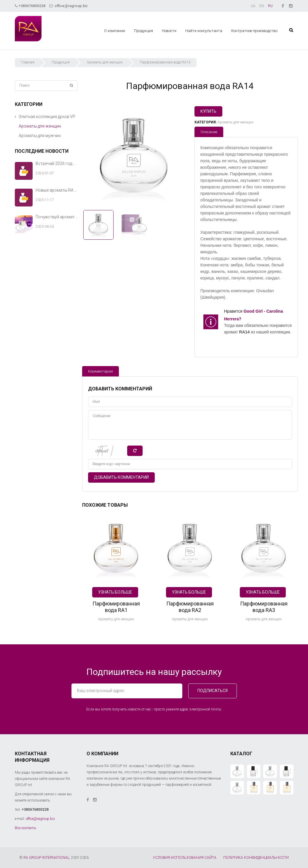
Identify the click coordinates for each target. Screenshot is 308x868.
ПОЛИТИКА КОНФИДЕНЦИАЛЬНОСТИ (256, 858)
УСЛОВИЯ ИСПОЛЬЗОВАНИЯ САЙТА (185, 858)
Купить (208, 111)
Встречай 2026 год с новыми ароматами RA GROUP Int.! (57, 163)
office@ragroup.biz (68, 6)
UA (253, 6)
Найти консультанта (204, 31)
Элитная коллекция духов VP (47, 117)
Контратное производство (254, 31)
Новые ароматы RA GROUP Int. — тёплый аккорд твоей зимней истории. (57, 190)
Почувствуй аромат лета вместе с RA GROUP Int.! (57, 217)
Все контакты (25, 828)
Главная (28, 62)
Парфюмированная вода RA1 (116, 607)
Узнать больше (115, 592)
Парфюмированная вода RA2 (190, 607)
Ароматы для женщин (105, 62)
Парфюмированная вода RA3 (264, 607)
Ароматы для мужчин (40, 136)
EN (262, 6)
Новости (169, 31)
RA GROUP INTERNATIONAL (46, 858)
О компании (115, 31)
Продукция (143, 31)
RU (270, 6)
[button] (16, 117)
